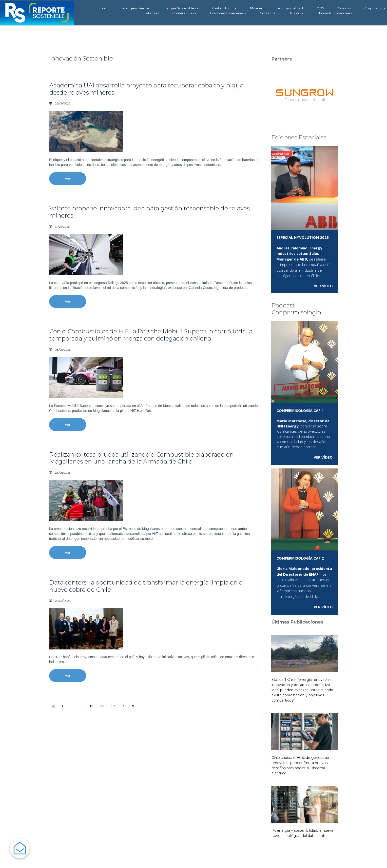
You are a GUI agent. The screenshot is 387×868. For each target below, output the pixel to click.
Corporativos (375, 8)
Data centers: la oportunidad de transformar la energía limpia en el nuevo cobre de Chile (147, 586)
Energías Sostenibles (180, 8)
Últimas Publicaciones (334, 13)
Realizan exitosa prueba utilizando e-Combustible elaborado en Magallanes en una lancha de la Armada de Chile (141, 458)
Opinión (344, 8)
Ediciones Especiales (228, 13)
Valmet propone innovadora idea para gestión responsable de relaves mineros (150, 212)
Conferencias (184, 13)
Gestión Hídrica (224, 8)
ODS (320, 8)
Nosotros (296, 13)
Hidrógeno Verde (135, 8)
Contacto (267, 13)
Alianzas (152, 13)
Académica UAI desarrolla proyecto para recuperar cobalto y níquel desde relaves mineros (147, 89)
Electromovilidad (289, 8)
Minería (256, 8)
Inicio (103, 8)
